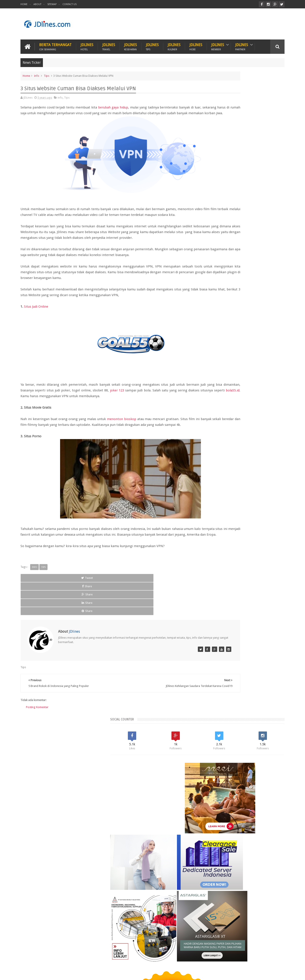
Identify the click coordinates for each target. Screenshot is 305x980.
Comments (271, 758)
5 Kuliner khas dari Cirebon (245, 860)
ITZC (174, 960)
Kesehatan (50, 960)
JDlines (87, 44)
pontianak (232, 818)
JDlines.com (56, 973)
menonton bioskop (122, 434)
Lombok (224, 796)
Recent (218, 758)
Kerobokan (254, 788)
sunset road (249, 818)
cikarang (240, 803)
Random (245, 758)
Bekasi (211, 788)
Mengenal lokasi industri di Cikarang (253, 881)
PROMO (190, 960)
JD (283, 973)
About (37, 4)
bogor (226, 803)
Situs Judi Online (36, 321)
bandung (213, 803)
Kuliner (30, 960)
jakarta (267, 803)
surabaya (267, 818)
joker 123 (160, 405)
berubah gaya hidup (114, 105)
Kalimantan (236, 788)
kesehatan (230, 811)
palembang (214, 818)
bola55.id (99, 411)
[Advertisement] (204, 23)
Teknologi (155, 960)
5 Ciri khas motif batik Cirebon (248, 840)
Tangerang (270, 796)
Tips (47, 74)
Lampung (271, 788)
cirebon (254, 803)
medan (261, 811)
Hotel (88, 960)
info (37, 74)
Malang (238, 796)
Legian (211, 796)
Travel (121, 960)
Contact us (273, 960)
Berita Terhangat (55, 44)
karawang (213, 811)
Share (72, 604)
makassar (246, 811)
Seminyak (253, 796)
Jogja (222, 788)
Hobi (104, 960)
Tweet (37, 604)
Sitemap (52, 4)
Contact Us (70, 4)
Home (24, 4)
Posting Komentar (37, 700)
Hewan (71, 960)
